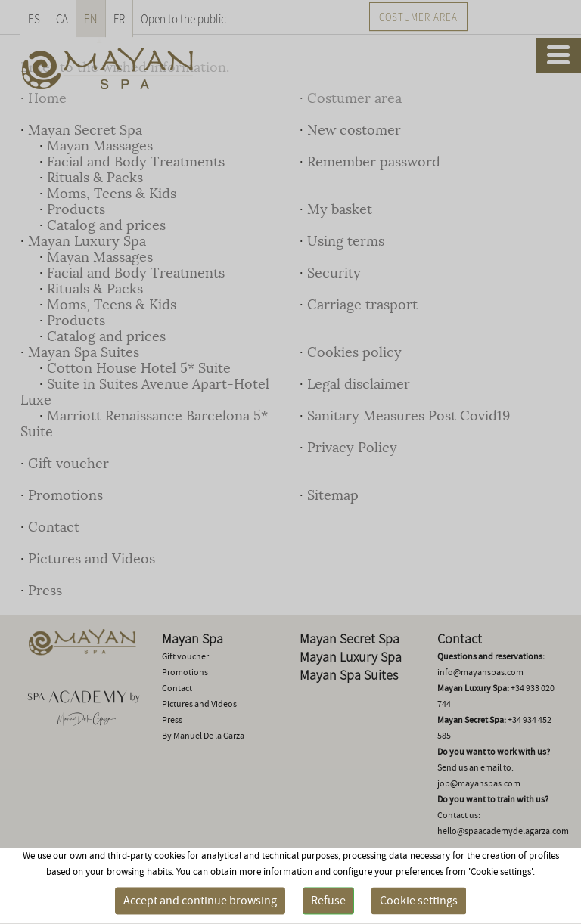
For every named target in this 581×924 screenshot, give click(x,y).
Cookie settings (419, 901)
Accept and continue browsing (200, 901)
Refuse (328, 901)
